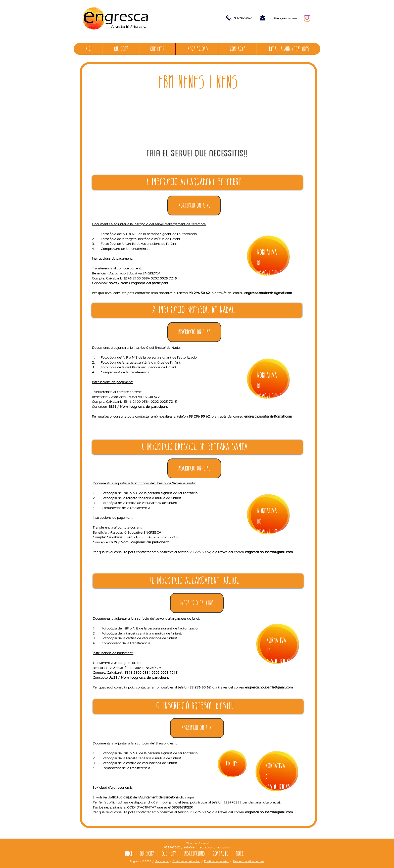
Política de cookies (216, 861)
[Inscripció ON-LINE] (194, 206)
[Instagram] (307, 18)
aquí (190, 797)
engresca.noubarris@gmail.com (268, 293)
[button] (194, 332)
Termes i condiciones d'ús (248, 861)
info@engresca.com (282, 18)
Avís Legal (162, 861)
